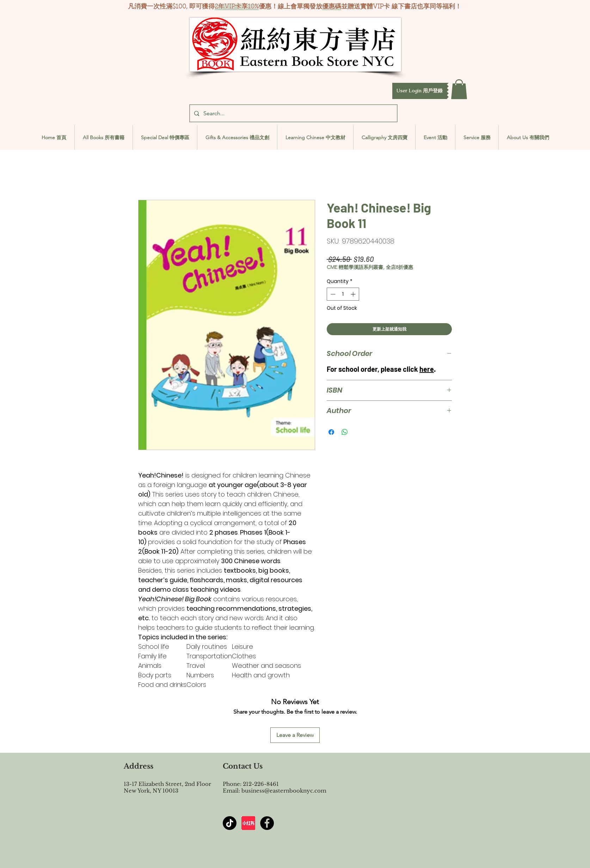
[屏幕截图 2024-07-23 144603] (248, 823)
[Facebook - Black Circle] (267, 823)
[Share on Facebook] (331, 432)
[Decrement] (332, 294)
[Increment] (354, 294)
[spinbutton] (343, 294)
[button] (420, 91)
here (427, 369)
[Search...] (293, 113)
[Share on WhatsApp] (345, 432)
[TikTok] (230, 823)
